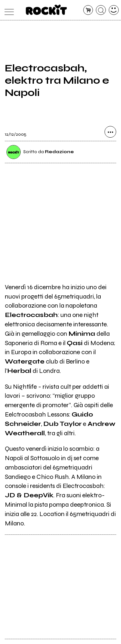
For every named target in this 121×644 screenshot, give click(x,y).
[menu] (8, 10)
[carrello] (88, 10)
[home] (46, 10)
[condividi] (110, 132)
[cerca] (101, 10)
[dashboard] (114, 10)
